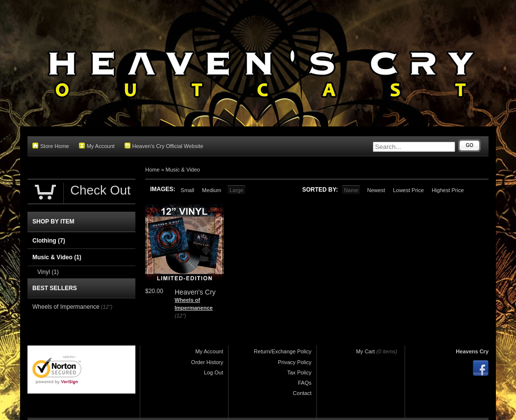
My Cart (366, 351)
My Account (97, 146)
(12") (180, 316)
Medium (212, 190)
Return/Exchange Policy (283, 351)
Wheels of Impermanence (66, 307)
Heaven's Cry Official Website (164, 146)
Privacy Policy (295, 362)
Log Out (214, 372)
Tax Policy (299, 372)
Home (152, 170)
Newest (376, 190)
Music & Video (183, 170)
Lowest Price (408, 190)
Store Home (51, 146)
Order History (207, 362)
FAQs (305, 383)
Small (187, 190)
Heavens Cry (472, 351)
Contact (302, 393)
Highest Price (448, 190)
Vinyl (48, 272)
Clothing (49, 241)
